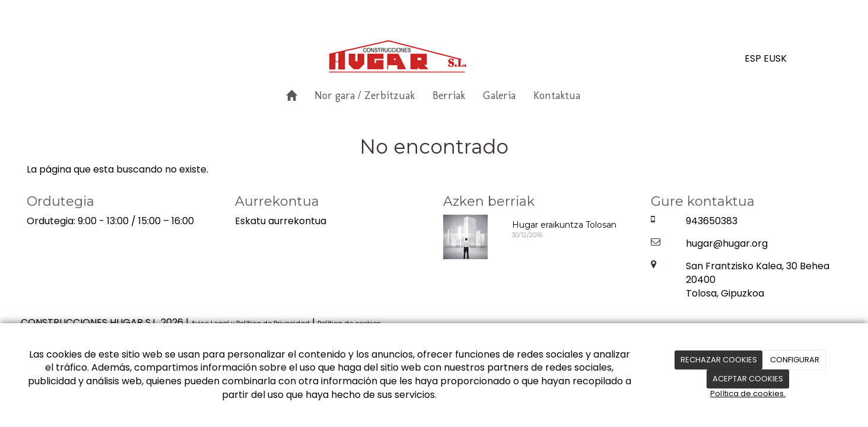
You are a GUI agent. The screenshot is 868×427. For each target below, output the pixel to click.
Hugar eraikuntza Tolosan (564, 225)
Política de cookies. (748, 393)
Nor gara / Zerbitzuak (365, 95)
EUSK (775, 58)
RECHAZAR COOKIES (719, 360)
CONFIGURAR (795, 360)
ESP (753, 58)
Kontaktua (557, 95)
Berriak (449, 95)
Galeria (499, 95)
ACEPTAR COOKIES (748, 379)
